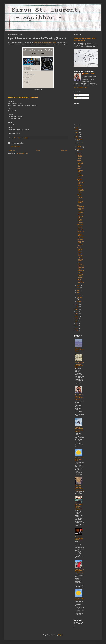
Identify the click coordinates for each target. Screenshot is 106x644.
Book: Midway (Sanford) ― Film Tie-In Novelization (79, 507)
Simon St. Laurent (89, 74)
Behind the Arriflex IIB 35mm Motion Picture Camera (79, 488)
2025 (77, 130)
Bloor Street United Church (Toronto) (80, 227)
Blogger (60, 635)
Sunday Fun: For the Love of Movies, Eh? (79, 538)
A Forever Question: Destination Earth (80, 190)
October (79, 147)
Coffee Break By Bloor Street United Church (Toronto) (80, 219)
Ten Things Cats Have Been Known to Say (80, 243)
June (78, 288)
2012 (77, 323)
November (80, 143)
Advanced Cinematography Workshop (45, 42)
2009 (77, 331)
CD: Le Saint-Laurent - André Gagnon (79, 350)
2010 (77, 328)
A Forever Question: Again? (80, 201)
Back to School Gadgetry (80, 196)
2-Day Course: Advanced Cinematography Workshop (80, 267)
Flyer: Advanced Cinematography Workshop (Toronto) (80, 209)
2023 (77, 135)
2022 (77, 137)
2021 (77, 304)
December (80, 139)
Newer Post (12, 150)
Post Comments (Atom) (22, 153)
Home (38, 150)
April (78, 293)
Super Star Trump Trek (80, 157)
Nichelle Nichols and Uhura (80, 281)
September (80, 149)
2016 (77, 316)
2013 (77, 321)
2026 (77, 127)
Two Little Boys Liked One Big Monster (80, 182)
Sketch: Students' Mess (80, 170)
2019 (77, 309)
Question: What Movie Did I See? (79, 459)
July (78, 286)
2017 (77, 314)
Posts (77, 95)
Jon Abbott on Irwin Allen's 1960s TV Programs (80, 234)
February (79, 297)
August (79, 153)
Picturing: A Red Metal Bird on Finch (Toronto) (79, 571)
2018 (77, 311)
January (79, 301)
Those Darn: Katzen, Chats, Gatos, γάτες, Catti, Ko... (80, 252)
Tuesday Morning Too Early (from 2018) (80, 163)
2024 (77, 132)
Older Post (64, 150)
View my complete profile (80, 87)
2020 (77, 307)
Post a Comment (15, 147)
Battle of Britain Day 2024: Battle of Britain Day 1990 (79, 397)
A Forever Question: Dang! (80, 176)
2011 (77, 326)
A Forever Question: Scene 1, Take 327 (80, 275)
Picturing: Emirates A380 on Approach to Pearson (79, 429)
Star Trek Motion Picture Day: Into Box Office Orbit (80, 365)
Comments (78, 98)
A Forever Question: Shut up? (80, 259)
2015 (77, 319)
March (79, 295)
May (78, 290)
